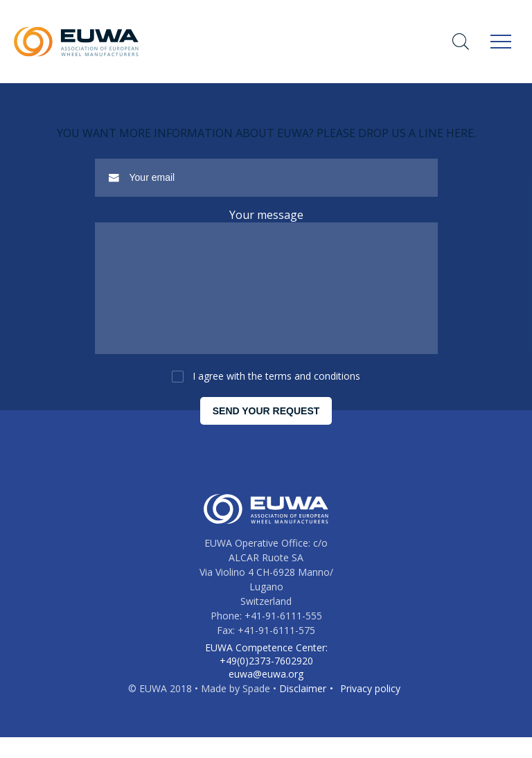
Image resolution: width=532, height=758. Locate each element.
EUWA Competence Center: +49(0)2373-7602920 (266, 675)
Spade (256, 709)
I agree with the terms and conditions (276, 397)
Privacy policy (370, 709)
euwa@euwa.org (266, 695)
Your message (266, 215)
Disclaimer (303, 709)
